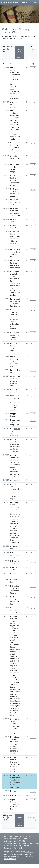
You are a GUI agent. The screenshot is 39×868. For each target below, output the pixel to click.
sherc (12, 315)
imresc (13, 678)
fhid (12, 582)
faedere (13, 178)
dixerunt (13, 91)
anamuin (13, 652)
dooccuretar (15, 507)
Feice (12, 208)
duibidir (13, 769)
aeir (18, 628)
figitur (12, 228)
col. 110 (33, 440)
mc (12, 780)
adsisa (12, 467)
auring (15, 703)
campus (13, 351)
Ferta (12, 439)
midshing (13, 706)
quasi (12, 211)
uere (16, 390)
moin (18, 689)
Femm (13, 357)
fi (19, 626)
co (16, 696)
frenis (18, 420)
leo (11, 167)
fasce (12, 104)
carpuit (13, 457)
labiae (12, 241)
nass (19, 158)
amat (16, 619)
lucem (12, 215)
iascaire (13, 538)
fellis (18, 268)
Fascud (13, 102)
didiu (12, 731)
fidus (18, 573)
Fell (12, 272)
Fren (12, 420)
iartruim (16, 715)
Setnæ (16, 780)
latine (12, 353)
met (17, 372)
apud (17, 120)
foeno (17, 737)
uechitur (13, 191)
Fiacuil (13, 232)
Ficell (12, 597)
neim (18, 588)
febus (14, 113)
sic (15, 254)
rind (17, 130)
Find (12, 737)
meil (16, 807)
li (20, 626)
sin (18, 132)
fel (18, 261)
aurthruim (14, 710)
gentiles (13, 122)
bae (16, 301)
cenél (12, 524)
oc (14, 447)
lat (11, 728)
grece (12, 348)
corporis (13, 557)
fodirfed (13, 137)
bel (11, 246)
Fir (11, 791)
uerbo (12, 721)
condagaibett (15, 542)
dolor (12, 555)
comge (13, 172)
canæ (12, 642)
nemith (13, 659)
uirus (16, 405)
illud (16, 436)
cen (16, 675)
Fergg (12, 414)
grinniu (13, 107)
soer (12, 692)
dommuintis (15, 125)
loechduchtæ (15, 494)
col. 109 (33, 68)
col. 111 (33, 758)
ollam (16, 637)
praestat (17, 213)
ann (19, 75)
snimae (18, 472)
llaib (12, 130)
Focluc (12, 701)
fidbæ (17, 591)
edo (14, 335)
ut (16, 379)
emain (12, 675)
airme (16, 668)
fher (16, 742)
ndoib (12, 139)
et (19, 115)
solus (16, 731)
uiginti (12, 570)
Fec (11, 226)
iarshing (13, 708)
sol (17, 115)
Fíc (11, 546)
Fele (12, 250)
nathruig (13, 512)
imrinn (12, 680)
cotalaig (13, 533)
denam (17, 447)
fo (16, 381)
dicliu (17, 243)
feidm (12, 372)
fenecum (13, 762)
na (14, 130)
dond (18, 509)
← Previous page (19, 49)
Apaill (17, 118)
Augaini (13, 778)
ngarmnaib (14, 612)
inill (14, 576)
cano (12, 673)
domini (13, 152)
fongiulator (14, 383)
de (11, 94)
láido (18, 685)
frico (12, 802)
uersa (17, 480)
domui (17, 215)
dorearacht (14, 79)
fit (17, 514)
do (11, 449)
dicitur (17, 82)
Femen (13, 343)
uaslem (13, 656)
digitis (12, 476)
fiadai (12, 145)
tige (16, 208)
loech (14, 754)
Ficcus (12, 552)
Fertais (13, 455)
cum (18, 460)
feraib (12, 444)
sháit (15, 340)
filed (12, 637)
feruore (13, 416)
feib (18, 137)
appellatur (14, 410)
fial (13, 254)
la (15, 167)
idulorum (13, 489)
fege (16, 211)
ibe (19, 464)
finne (15, 728)
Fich (12, 561)
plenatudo (14, 337)
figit (12, 202)
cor (13, 161)
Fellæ (16, 274)
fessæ (14, 496)
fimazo (18, 721)
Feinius (13, 386)
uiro (16, 396)
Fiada (12, 143)
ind (18, 254)
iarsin (12, 293)
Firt (12, 795)
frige (17, 804)
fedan (17, 183)
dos (16, 642)
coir (11, 451)
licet (12, 400)
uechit (12, 196)
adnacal (13, 442)
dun (17, 787)
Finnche (13, 757)
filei (11, 619)
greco (18, 719)
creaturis (13, 204)
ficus (12, 549)
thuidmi (13, 236)
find (17, 746)
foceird (13, 514)
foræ (15, 630)
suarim (13, 696)
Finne (12, 719)
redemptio (14, 150)
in (11, 161)
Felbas (13, 261)
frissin (17, 517)
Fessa (12, 484)
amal (13, 252)
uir (11, 398)
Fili (11, 616)
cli (16, 640)
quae (14, 431)
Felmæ (13, 299)
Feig (12, 200)
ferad (18, 286)
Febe (12, 115)
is (18, 265)
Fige (12, 608)
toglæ (12, 499)
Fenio (18, 376)
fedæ (16, 304)
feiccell (13, 602)
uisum (16, 202)
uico (18, 561)
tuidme (16, 246)
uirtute (17, 398)
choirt (15, 449)
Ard (11, 670)
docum (13, 528)
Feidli (12, 165)
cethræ (13, 169)
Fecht (12, 219)
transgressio (15, 72)
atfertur (13, 469)
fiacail (12, 243)
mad (16, 127)
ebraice (13, 70)
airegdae (13, 132)
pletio (17, 333)
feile (12, 257)
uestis (12, 487)
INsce (18, 680)
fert (17, 451)
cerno (14, 724)
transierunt (14, 98)
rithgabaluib (15, 425)
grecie (16, 239)
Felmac (13, 310)
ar (18, 122)
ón (11, 392)
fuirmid (16, 645)
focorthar (14, 306)
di (16, 666)
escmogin (15, 519)
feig (12, 604)
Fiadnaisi (14, 156)
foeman (13, 346)
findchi (13, 771)
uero (16, 791)
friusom (13, 540)
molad (12, 633)
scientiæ (13, 329)
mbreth (13, 86)
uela (18, 250)
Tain (16, 293)
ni (17, 661)
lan (11, 340)
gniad (18, 778)
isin (19, 514)
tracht (12, 517)
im (13, 301)
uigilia (12, 599)
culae (19, 236)
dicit (12, 405)
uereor (13, 433)
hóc (14, 94)
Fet (11, 502)
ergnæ (13, 666)
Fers (12, 480)
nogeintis (14, 134)
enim (16, 145)
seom (12, 127)
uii (13, 635)
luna (12, 118)
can (18, 673)
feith (18, 699)
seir (19, 701)
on (17, 178)
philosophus (15, 324)
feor (15, 739)
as (17, 546)
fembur (13, 366)
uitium (17, 555)
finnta (18, 726)
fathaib (13, 699)
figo (12, 234)
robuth (14, 75)
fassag (13, 84)
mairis (12, 364)
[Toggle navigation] (35, 2)
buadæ (13, 491)
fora (15, 628)
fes (11, 263)
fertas (16, 462)
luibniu (13, 361)
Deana (13, 120)
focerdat (13, 535)
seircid (12, 623)
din (18, 751)
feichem (13, 194)
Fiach (12, 189)
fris (11, 807)
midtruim (16, 713)
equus (17, 272)
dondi (12, 268)
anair (12, 668)
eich (18, 279)
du (16, 276)
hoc (17, 433)
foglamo (13, 626)
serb (12, 265)
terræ (17, 228)
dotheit (14, 526)
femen (14, 521)
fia (18, 232)
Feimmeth (14, 370)
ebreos (17, 148)
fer (11, 281)
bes (14, 509)
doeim (18, 252)
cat (13, 288)
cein (12, 286)
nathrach (13, 531)
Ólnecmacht (16, 283)
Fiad (12, 176)
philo (12, 312)
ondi (14, 546)
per (11, 744)
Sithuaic (13, 782)
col (13, 663)
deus (18, 143)
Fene (12, 376)
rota (12, 462)
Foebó (17, 111)
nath (17, 659)
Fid (11, 573)
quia (16, 189)
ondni (12, 760)
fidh (18, 165)
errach (15, 392)
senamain (14, 694)
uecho (12, 222)
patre (12, 379)
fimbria (13, 359)
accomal (13, 180)
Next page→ (19, 56)
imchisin (13, 733)
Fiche (12, 567)
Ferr (12, 428)
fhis (16, 315)
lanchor (13, 685)
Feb (12, 111)
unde (12, 82)
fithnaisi (13, 593)
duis (12, 682)
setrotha (17, 692)
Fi (11, 586)
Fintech (13, 775)
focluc (12, 647)
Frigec (13, 800)
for (11, 703)
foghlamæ (14, 319)
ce (16, 77)
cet (18, 444)
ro (16, 158)
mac (12, 317)
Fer (11, 390)
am (12, 742)
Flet (12, 333)
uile (18, 524)
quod (12, 89)
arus (13, 563)
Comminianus (15, 403)
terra (15, 744)
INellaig (13, 649)
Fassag (13, 68)
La (11, 687)
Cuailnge (13, 295)
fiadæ (12, 158)
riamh (12, 77)
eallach (13, 661)
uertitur (13, 460)
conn (15, 670)
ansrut (13, 640)
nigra (16, 764)
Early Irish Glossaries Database (14, 2)
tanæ (17, 499)
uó (19, 293)
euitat (12, 505)
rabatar (13, 279)
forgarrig (14, 290)
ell (18, 602)
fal (11, 301)
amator (13, 326)
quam (12, 436)
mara (12, 464)
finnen (12, 746)
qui (18, 91)
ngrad (16, 635)
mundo (13, 96)
